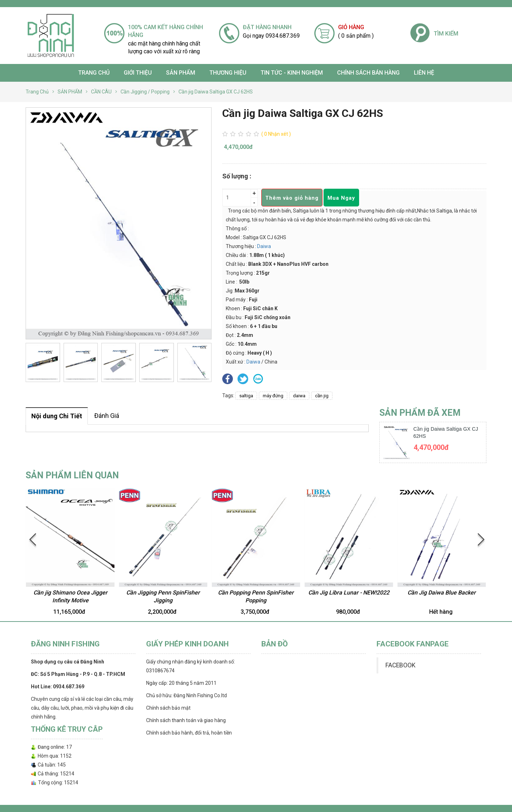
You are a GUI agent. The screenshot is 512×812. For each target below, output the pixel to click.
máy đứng (273, 396)
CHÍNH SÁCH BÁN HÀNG (368, 73)
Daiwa (264, 246)
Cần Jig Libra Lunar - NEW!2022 (349, 593)
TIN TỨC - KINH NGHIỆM (292, 73)
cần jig (322, 396)
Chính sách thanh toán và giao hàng (186, 720)
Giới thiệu (138, 73)
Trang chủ (94, 73)
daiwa (299, 396)
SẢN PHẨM (181, 73)
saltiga (246, 396)
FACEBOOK (400, 665)
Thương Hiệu (228, 73)
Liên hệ (424, 73)
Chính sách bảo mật (168, 708)
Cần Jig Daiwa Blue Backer (442, 593)
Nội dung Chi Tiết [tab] (57, 416)
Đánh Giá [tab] (107, 416)
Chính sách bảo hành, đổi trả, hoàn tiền (189, 733)
